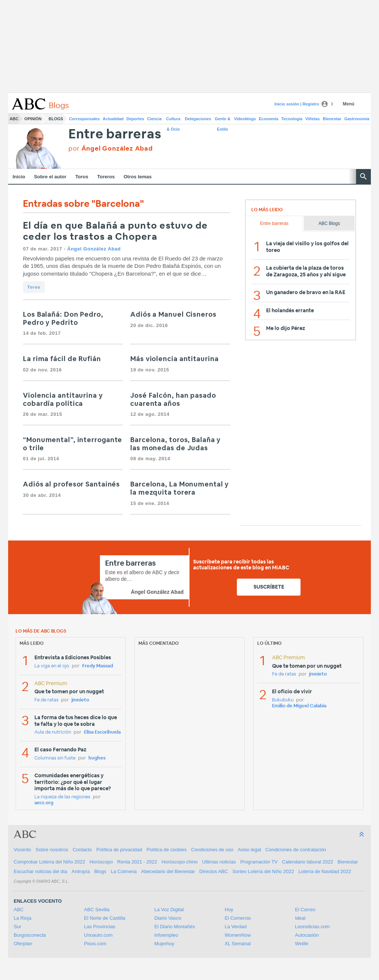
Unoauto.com (98, 935)
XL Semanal (238, 944)
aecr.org (44, 803)
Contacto (82, 850)
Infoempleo (166, 935)
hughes (97, 758)
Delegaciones (198, 119)
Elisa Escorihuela (102, 732)
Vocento (22, 850)
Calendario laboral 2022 (308, 862)
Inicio (19, 177)
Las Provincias (100, 927)
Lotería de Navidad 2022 (325, 871)
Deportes (135, 119)
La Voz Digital (169, 910)
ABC (14, 119)
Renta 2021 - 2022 (137, 862)
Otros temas (138, 177)
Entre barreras (115, 134)
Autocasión (307, 935)
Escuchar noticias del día (41, 871)
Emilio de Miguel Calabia (299, 706)
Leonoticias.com (312, 927)
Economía (269, 119)
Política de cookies (167, 850)
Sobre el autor (50, 177)
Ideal (300, 918)
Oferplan (23, 944)
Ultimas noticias (219, 862)
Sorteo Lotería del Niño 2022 (263, 871)
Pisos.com (95, 944)
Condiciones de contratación (296, 850)
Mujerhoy (164, 944)
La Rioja (23, 918)
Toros (82, 177)
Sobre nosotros (52, 850)
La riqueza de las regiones (62, 797)
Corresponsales (84, 119)
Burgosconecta (30, 935)
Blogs (56, 119)
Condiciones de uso (212, 850)
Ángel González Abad (94, 249)
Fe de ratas (46, 700)
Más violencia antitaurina (175, 359)
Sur (17, 927)
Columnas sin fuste (55, 758)
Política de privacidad (119, 850)
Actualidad (113, 119)
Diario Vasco (168, 918)
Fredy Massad (98, 666)
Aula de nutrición (53, 732)
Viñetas (313, 119)
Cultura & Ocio (173, 120)
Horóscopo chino (180, 862)
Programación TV (259, 862)
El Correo (305, 910)
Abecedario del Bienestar (168, 871)
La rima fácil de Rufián (62, 359)
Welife (302, 944)
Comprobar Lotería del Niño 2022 (49, 862)
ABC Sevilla (97, 910)
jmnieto (80, 700)
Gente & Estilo (222, 120)
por (110, 149)
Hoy (229, 910)
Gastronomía (357, 119)
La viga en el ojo (52, 666)
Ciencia (155, 119)
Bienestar (332, 119)
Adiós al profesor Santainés (71, 485)
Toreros (106, 177)
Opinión (33, 119)
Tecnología (292, 119)
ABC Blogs (329, 223)
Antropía (81, 871)
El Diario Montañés (175, 927)
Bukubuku (283, 700)
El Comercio (238, 918)
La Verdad (236, 927)
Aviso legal (249, 850)
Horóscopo (101, 862)
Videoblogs (245, 119)
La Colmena (124, 871)
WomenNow (238, 935)
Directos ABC (214, 871)
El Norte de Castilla (105, 918)
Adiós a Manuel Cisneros (173, 315)
